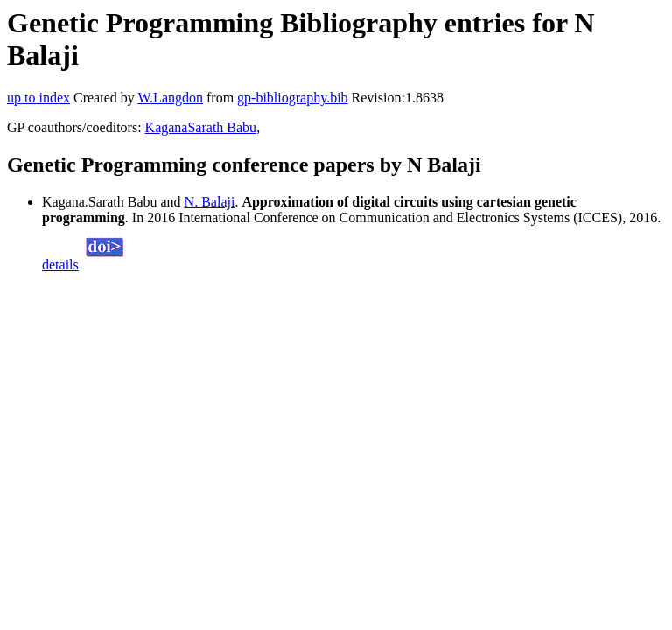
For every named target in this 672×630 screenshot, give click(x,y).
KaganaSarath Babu (201, 127)
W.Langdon (170, 98)
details (60, 265)
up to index (38, 98)
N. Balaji (210, 202)
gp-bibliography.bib (293, 98)
